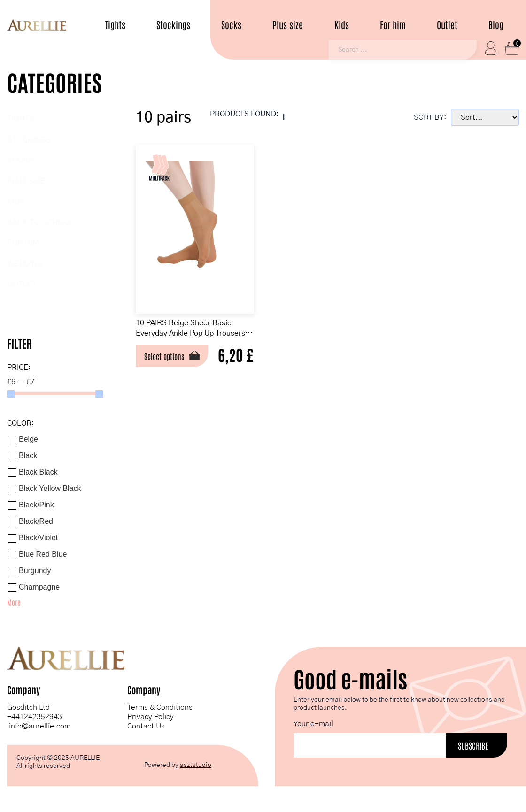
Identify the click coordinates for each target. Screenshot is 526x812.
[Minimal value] (55, 395)
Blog (496, 25)
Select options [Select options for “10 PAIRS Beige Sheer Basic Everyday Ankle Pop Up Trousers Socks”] (169, 361)
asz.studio (196, 766)
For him (393, 25)
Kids (342, 25)
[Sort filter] (485, 119)
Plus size (288, 25)
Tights (115, 25)
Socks (231, 25)
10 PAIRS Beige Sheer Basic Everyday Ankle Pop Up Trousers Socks (194, 332)
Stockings (173, 25)
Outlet (447, 25)
